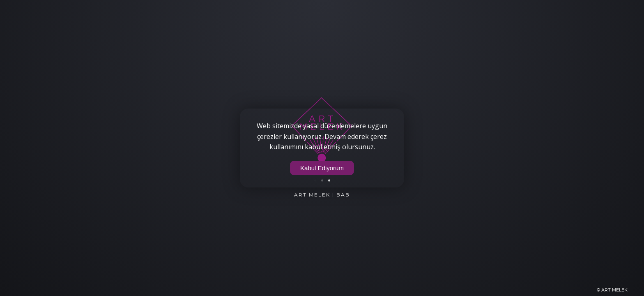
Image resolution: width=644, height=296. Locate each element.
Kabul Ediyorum (322, 168)
